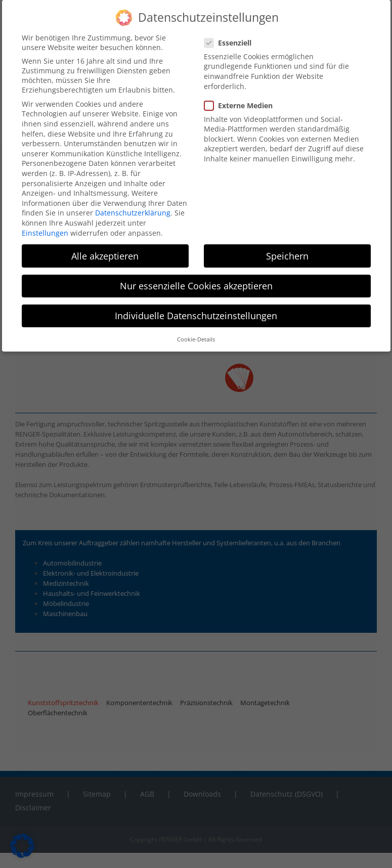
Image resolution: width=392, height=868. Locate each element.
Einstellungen (45, 233)
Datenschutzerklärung (133, 213)
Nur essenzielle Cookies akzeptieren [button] (196, 286)
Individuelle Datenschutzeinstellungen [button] (196, 316)
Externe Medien (243, 105)
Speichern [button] (287, 256)
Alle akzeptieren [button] (105, 256)
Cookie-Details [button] (196, 339)
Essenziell (232, 43)
